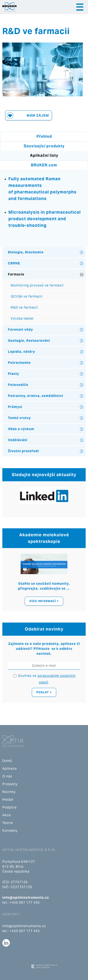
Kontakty (10, 831)
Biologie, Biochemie (26, 252)
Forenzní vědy (20, 329)
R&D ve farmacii (24, 307)
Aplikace (10, 768)
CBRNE (14, 263)
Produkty (10, 784)
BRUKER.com (44, 165)
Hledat (8, 800)
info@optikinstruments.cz (26, 898)
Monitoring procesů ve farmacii (37, 285)
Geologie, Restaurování (29, 341)
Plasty (14, 374)
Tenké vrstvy (19, 418)
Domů (7, 761)
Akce (7, 815)
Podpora (9, 807)
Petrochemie (19, 363)
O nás (7, 776)
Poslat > (44, 692)
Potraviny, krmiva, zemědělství (36, 396)
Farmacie (16, 274)
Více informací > (44, 601)
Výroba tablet (22, 318)
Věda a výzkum (21, 429)
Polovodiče (18, 385)
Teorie (8, 823)
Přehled (44, 136)
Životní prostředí (23, 451)
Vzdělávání (18, 440)
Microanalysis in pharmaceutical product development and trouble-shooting (45, 219)
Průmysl (15, 407)
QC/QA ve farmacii (27, 296)
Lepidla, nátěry (22, 352)
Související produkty (44, 146)
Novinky (9, 792)
